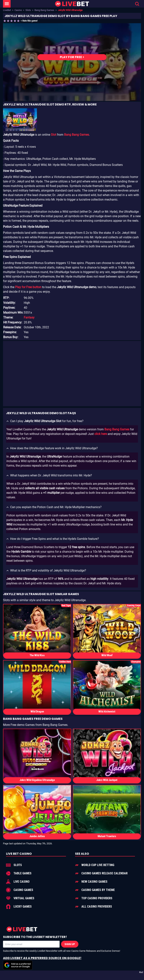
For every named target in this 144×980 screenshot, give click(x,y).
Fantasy (29, 317)
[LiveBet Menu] (7, 4)
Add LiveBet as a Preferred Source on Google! (42, 963)
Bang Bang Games (44, 10)
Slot (54, 135)
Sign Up (70, 944)
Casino (18, 10)
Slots (28, 10)
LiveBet (7, 10)
